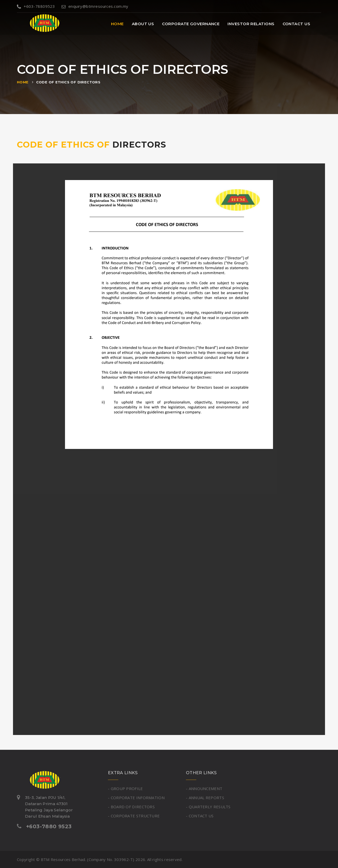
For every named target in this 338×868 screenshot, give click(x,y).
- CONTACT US (200, 816)
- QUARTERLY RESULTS (208, 807)
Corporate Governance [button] (191, 24)
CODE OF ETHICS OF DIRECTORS (68, 82)
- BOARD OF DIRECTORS (131, 807)
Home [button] (117, 24)
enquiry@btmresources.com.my (95, 6)
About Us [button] (143, 24)
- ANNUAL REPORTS (205, 798)
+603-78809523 (36, 6)
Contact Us (297, 24)
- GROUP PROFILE (125, 789)
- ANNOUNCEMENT (204, 789)
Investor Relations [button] (251, 24)
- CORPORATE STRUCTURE (134, 816)
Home (23, 82)
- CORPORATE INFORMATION (136, 798)
